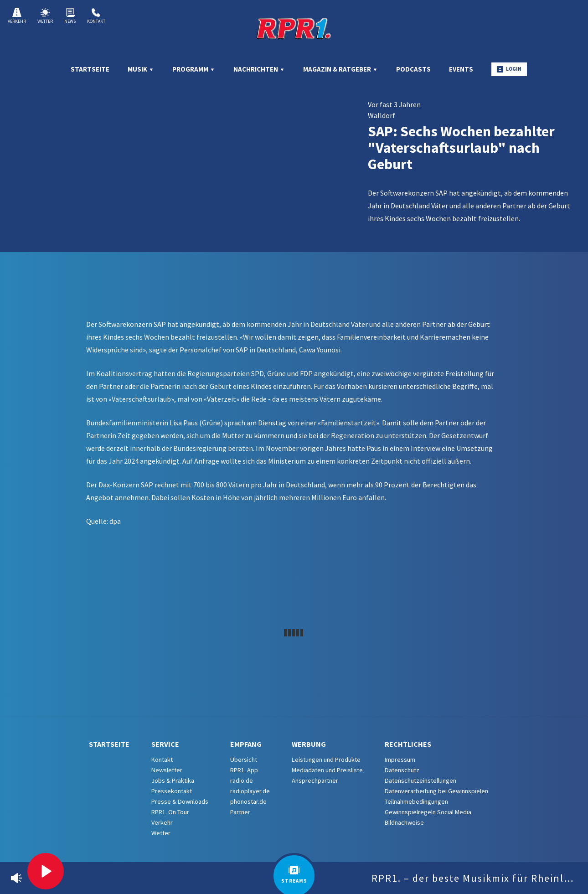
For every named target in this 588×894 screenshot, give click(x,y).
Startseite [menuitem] (90, 69)
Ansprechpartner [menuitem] (315, 780)
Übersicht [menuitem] (244, 760)
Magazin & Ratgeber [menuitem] (340, 69)
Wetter (45, 16)
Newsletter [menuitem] (167, 770)
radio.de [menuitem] (242, 780)
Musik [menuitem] (141, 69)
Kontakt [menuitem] (162, 760)
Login (509, 69)
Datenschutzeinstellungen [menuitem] (420, 780)
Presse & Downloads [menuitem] (180, 801)
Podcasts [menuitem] (413, 69)
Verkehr (17, 16)
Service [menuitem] (165, 744)
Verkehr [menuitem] (162, 822)
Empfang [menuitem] (246, 744)
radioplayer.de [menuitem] (250, 791)
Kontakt (96, 16)
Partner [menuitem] (240, 812)
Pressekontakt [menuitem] (172, 791)
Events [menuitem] (461, 69)
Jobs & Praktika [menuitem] (173, 780)
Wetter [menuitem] (161, 833)
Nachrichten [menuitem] (259, 69)
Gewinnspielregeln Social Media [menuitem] (428, 812)
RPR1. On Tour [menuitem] (170, 812)
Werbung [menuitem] (309, 744)
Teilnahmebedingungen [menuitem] (416, 801)
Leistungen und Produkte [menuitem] (326, 760)
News (70, 16)
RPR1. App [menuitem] (244, 770)
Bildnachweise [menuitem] (404, 822)
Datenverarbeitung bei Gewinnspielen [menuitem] (436, 791)
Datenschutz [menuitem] (402, 770)
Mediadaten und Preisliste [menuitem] (327, 770)
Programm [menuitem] (194, 69)
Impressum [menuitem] (400, 760)
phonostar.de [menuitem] (248, 801)
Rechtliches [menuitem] (408, 744)
